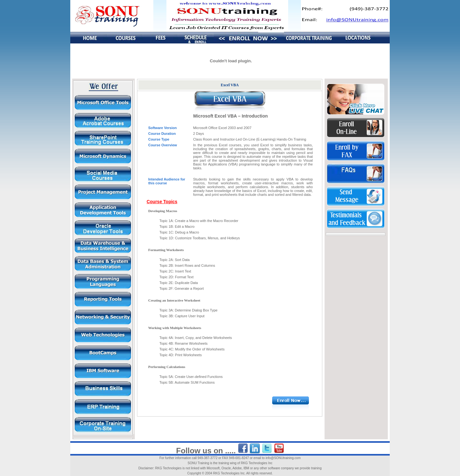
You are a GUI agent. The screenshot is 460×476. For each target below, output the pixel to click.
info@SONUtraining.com (283, 458)
